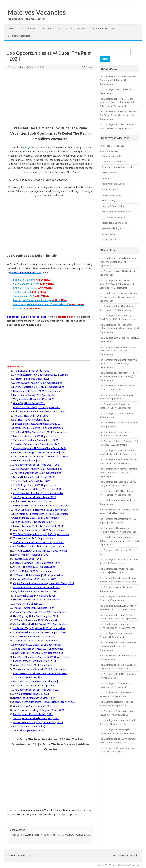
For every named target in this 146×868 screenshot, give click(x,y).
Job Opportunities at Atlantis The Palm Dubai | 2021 (41, 457)
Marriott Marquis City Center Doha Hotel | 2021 (38, 526)
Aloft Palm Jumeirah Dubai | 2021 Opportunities (39, 530)
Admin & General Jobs (113, 156)
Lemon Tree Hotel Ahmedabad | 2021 (33, 522)
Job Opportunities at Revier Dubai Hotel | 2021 (38, 489)
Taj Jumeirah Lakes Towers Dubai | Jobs (34, 596)
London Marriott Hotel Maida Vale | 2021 (35, 661)
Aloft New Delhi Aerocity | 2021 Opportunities (38, 469)
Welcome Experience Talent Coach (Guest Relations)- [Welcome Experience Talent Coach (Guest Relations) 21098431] (49, 304)
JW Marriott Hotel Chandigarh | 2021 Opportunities (40, 551)
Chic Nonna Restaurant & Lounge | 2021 (34, 686)
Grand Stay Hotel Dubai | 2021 (29, 403)
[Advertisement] (50, 97)
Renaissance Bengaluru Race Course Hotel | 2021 (39, 452)
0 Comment (88, 67)
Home (11, 28)
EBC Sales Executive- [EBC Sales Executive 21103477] (32, 280)
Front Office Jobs (76, 28)
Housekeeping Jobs (103, 28)
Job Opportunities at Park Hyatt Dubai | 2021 (37, 465)
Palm (26, 148)
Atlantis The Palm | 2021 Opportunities (34, 665)
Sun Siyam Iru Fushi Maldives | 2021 (32, 420)
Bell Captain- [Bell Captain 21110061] (27, 309)
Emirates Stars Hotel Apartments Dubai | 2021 (37, 424)
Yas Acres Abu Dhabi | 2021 (28, 559)
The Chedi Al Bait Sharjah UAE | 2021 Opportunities (40, 432)
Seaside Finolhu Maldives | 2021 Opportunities (38, 428)
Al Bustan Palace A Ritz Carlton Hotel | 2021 (36, 587)
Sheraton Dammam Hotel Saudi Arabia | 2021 (37, 444)
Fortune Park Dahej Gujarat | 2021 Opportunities (39, 387)
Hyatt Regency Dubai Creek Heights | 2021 (36, 616)
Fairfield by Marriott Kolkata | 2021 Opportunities (39, 547)
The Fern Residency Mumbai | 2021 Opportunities (40, 632)
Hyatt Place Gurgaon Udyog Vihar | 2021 (34, 698)
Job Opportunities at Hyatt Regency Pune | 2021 (39, 710)
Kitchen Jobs (28, 28)
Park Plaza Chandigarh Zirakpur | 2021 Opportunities (41, 657)
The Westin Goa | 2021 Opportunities (33, 538)
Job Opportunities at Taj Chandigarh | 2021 (36, 718)
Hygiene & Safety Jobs (113, 206)
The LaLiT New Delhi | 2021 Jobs (31, 416)
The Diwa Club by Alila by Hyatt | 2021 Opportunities (41, 534)
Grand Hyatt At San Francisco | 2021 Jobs (35, 706)
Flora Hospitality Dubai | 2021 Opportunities (36, 391)
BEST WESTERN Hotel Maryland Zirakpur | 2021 (39, 681)
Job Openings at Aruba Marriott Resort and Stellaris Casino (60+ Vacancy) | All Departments (119, 376)
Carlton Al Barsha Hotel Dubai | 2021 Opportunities (40, 624)
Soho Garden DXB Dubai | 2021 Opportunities (37, 645)
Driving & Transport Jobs (114, 162)
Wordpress (136, 865)
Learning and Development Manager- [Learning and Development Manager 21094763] (40, 300)
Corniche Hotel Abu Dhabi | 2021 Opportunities (38, 493)
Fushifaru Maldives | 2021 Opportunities (35, 436)
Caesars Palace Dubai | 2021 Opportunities (36, 518)
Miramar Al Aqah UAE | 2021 (28, 461)
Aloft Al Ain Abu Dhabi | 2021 (29, 604)
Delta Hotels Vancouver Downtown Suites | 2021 (39, 412)
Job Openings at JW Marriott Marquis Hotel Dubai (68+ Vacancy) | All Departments (118, 473)
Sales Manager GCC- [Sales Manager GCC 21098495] (31, 296)
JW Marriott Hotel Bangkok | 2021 (31, 694)
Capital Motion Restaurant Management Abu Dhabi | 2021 (44, 583)
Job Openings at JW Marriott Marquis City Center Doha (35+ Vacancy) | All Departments (118, 115)
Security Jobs (108, 234)
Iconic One (104, 865)
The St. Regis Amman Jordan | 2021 (32, 371)
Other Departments (19, 36)
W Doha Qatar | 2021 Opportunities (32, 571)
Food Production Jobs (113, 184)
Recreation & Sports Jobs (114, 223)
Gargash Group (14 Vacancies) (29, 727)
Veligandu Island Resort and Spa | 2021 (34, 399)
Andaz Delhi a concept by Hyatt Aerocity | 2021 (38, 722)
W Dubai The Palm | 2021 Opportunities (34, 567)
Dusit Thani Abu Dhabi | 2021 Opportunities (36, 407)
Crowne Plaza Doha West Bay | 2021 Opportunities (40, 612)
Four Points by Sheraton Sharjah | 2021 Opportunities (41, 514)
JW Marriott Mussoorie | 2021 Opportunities (37, 620)
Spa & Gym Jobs (70, 814)
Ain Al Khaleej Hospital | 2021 (29, 731)
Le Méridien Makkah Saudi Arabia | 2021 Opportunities (42, 506)
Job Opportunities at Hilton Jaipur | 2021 (35, 497)
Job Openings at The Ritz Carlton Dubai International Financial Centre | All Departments (119, 328)
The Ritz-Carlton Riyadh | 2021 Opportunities (37, 473)
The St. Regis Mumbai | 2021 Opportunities (36, 641)
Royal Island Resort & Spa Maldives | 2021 (35, 592)
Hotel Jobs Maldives (110, 151)
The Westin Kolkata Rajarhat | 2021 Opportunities (39, 669)
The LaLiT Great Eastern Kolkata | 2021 (34, 608)
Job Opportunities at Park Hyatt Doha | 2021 (37, 690)
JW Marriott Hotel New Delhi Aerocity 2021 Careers (41, 375)
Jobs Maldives (19, 67)
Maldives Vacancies (37, 12)
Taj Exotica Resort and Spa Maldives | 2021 (36, 440)
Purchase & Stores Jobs (113, 217)
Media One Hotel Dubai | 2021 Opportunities (37, 600)
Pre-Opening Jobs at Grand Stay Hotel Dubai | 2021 (40, 673)
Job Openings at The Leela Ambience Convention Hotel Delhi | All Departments (118, 80)
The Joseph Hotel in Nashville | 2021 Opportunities (40, 510)
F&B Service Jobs (51, 28)
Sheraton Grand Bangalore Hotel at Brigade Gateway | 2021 (45, 702)
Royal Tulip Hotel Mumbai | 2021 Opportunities (38, 653)
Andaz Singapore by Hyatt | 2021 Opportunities (38, 649)
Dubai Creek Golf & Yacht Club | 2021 (33, 501)
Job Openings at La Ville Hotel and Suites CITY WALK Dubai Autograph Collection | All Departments (117, 102)
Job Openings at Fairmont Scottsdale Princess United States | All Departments (118, 646)
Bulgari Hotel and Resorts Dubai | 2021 (34, 477)
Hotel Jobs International (67, 810)
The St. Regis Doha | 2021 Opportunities (35, 485)
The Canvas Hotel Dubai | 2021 (30, 678)
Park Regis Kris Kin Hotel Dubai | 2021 (33, 714)
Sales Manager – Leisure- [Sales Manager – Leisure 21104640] (34, 284)
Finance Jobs (108, 178)
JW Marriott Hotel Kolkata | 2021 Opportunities (38, 575)
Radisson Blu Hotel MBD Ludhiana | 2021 (35, 579)
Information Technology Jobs (116, 212)
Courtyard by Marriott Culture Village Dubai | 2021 (40, 448)
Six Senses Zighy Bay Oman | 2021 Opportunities (39, 628)
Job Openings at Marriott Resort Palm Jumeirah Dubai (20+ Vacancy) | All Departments (118, 364)
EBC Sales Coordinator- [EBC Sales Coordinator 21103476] (33, 288)
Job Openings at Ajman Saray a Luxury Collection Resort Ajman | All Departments (118, 351)
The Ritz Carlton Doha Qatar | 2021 (32, 481)
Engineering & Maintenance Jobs (118, 167)
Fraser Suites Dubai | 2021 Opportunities (35, 395)
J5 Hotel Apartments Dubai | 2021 (31, 379)
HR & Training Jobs (27, 814)
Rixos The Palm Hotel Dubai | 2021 (31, 555)
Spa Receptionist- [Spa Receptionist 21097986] (30, 292)
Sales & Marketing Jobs (49, 814)
